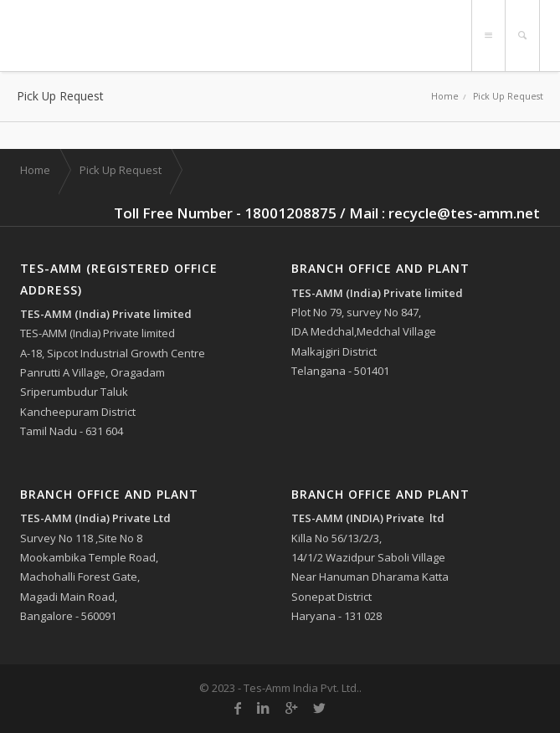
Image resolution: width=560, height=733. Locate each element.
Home (445, 96)
